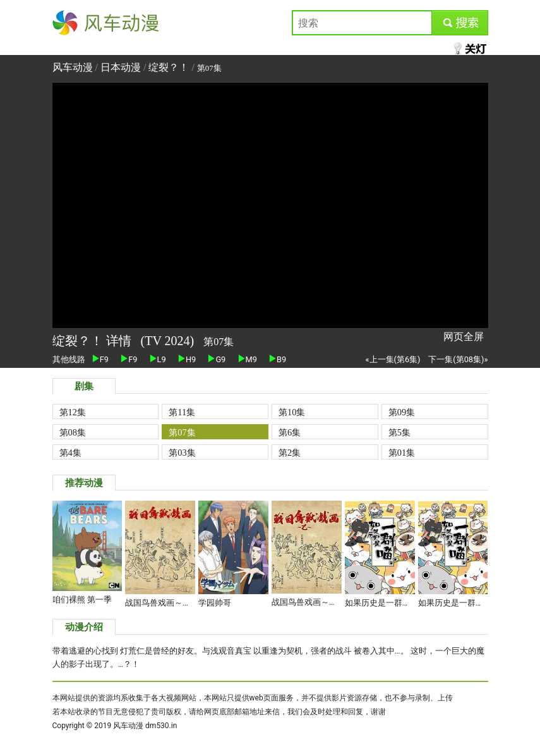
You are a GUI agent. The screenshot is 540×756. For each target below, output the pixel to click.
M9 (248, 359)
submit (459, 22)
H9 (187, 359)
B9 (278, 359)
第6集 (290, 432)
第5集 (399, 432)
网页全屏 (464, 337)
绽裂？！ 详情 (93, 341)
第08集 (73, 432)
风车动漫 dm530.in (145, 726)
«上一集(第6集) (393, 359)
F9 (100, 359)
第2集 (290, 453)
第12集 (73, 412)
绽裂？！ (169, 67)
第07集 (182, 432)
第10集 (292, 412)
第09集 (402, 412)
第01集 (402, 453)
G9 (217, 359)
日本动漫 (122, 67)
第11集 (182, 412)
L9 (158, 359)
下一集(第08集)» (458, 359)
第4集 (70, 453)
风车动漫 (73, 22)
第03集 (182, 453)
